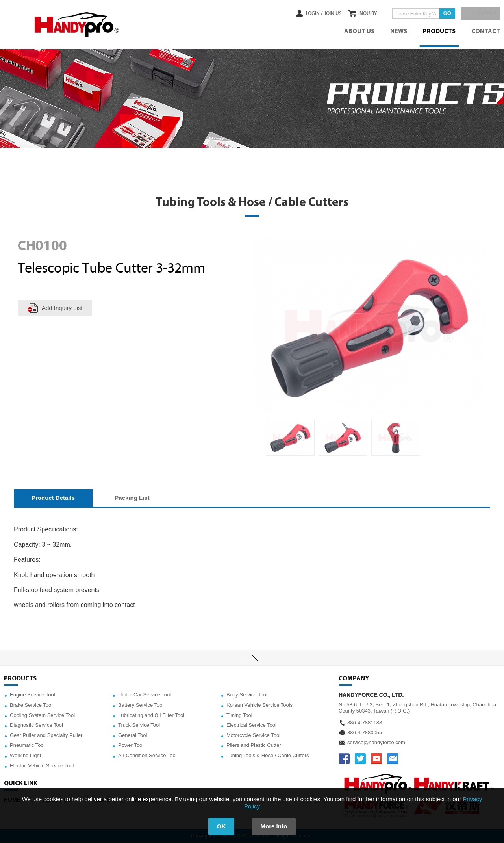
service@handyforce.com (376, 742)
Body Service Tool (247, 695)
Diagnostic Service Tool (36, 725)
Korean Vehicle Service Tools (259, 705)
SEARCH (484, 13)
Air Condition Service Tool (147, 755)
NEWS (399, 32)
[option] (290, 438)
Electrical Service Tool (251, 725)
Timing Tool (239, 715)
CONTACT (486, 32)
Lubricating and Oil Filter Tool (151, 715)
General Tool (132, 735)
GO (439, 13)
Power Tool (131, 745)
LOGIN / (298, 13)
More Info (274, 826)
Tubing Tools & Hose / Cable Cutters (268, 755)
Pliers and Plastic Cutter (254, 745)
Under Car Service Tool (145, 695)
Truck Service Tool (139, 725)
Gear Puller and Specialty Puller (46, 735)
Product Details (53, 498)
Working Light (25, 755)
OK (221, 826)
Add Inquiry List (62, 308)
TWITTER (360, 759)
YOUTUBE (376, 759)
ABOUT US (359, 32)
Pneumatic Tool (27, 745)
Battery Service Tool (141, 705)
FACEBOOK (344, 759)
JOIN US (316, 13)
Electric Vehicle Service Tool (42, 766)
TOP (252, 658)
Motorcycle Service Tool (253, 735)
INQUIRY (360, 13)
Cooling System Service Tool (42, 715)
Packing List (132, 498)
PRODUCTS (439, 32)
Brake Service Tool (31, 705)
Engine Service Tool (32, 695)
